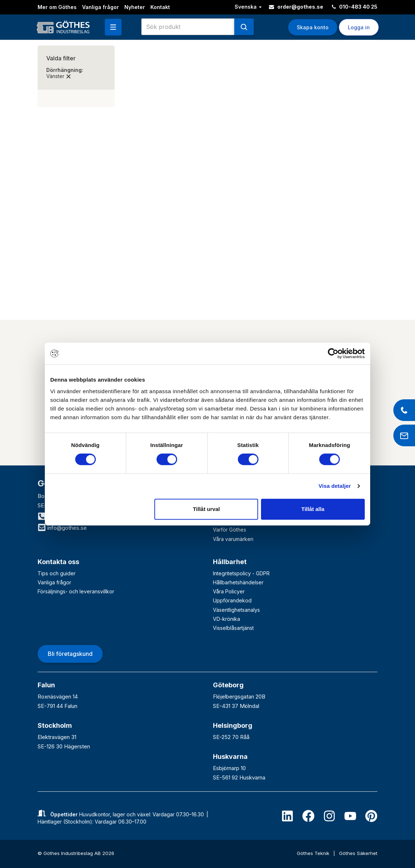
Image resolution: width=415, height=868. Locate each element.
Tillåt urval (206, 509)
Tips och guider (57, 573)
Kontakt (160, 7)
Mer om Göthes (57, 7)
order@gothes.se (296, 7)
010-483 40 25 (355, 7)
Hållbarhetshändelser (238, 582)
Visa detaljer (335, 486)
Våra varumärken (233, 539)
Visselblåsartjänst (233, 628)
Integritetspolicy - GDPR (241, 573)
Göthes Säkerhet (358, 853)
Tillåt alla (313, 509)
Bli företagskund (70, 654)
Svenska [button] (248, 7)
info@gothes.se (62, 528)
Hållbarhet (230, 562)
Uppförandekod (232, 600)
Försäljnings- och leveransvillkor (76, 591)
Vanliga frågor (100, 7)
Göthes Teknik (314, 853)
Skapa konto (313, 27)
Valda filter (61, 58)
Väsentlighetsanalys (236, 610)
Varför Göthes (230, 530)
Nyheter (135, 7)
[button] (113, 27)
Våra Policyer (229, 591)
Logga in (359, 27)
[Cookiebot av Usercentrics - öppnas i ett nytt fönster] (333, 353)
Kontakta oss (58, 562)
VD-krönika (226, 619)
